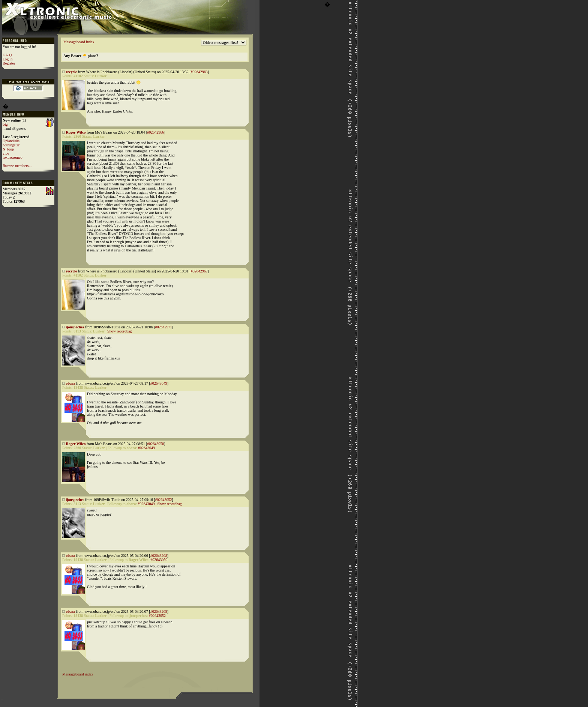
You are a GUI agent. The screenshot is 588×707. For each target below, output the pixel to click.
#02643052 (163, 500)
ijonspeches (75, 327)
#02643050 (155, 444)
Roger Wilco (76, 132)
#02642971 (163, 327)
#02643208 (159, 556)
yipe (6, 153)
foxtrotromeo (13, 157)
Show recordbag (119, 331)
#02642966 (155, 132)
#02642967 (199, 271)
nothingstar (11, 145)
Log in (7, 59)
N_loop (8, 149)
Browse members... (17, 166)
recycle (72, 72)
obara (71, 383)
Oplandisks (11, 141)
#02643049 (159, 383)
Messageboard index (79, 42)
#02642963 (199, 72)
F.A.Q (7, 55)
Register (9, 63)
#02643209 (159, 611)
